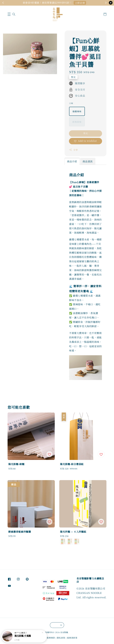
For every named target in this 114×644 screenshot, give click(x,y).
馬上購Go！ (80, 3)
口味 (71, 103)
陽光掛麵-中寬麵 (23, 636)
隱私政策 (61, 638)
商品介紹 (72, 161)
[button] (9, 14)
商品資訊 (88, 161)
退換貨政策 (72, 638)
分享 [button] (73, 150)
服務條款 (51, 638)
